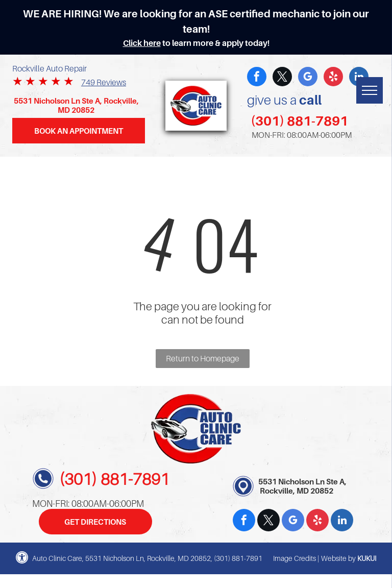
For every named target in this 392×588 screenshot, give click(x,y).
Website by (338, 558)
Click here (142, 43)
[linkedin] (342, 521)
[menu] (370, 90)
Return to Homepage (203, 358)
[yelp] (333, 78)
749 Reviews (104, 82)
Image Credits (295, 558)
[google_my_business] (308, 78)
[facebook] (257, 78)
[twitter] (282, 78)
